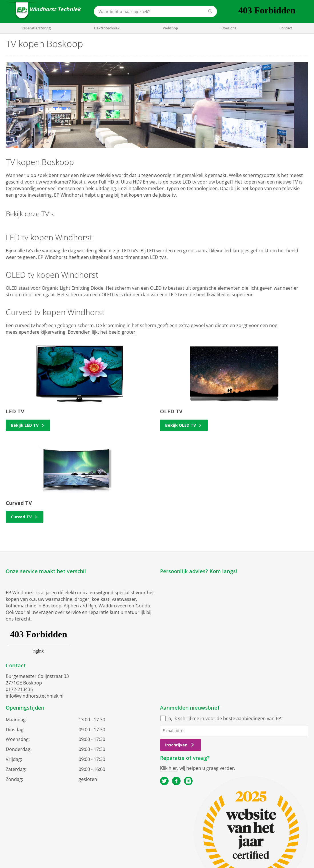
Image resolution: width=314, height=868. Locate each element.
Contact (286, 28)
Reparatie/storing (36, 28)
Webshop (170, 28)
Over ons (229, 28)
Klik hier (169, 768)
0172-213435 (19, 689)
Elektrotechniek (107, 28)
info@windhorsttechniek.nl (35, 696)
